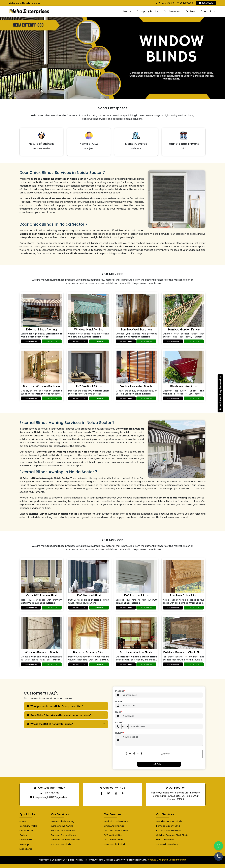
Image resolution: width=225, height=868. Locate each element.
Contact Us (208, 11)
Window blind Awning (89, 330)
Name (119, 701)
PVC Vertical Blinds (89, 386)
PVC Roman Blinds (136, 595)
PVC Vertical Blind (89, 595)
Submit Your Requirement (220, 393)
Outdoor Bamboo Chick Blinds (184, 652)
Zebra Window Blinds (167, 844)
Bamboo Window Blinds (136, 652)
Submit (159, 764)
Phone (119, 722)
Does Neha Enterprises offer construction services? (59, 715)
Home (127, 11)
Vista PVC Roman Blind (41, 595)
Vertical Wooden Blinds (136, 386)
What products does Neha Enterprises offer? (55, 706)
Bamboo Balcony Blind (89, 652)
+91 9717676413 (165, 3)
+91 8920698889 (184, 3)
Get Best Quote (31, 341)
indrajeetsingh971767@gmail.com (51, 797)
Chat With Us (52, 341)
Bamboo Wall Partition (136, 330)
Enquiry (120, 733)
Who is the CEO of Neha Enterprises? (50, 724)
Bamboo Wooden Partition (41, 386)
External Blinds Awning (41, 330)
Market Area (26, 849)
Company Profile (147, 11)
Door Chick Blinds (165, 840)
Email (119, 712)
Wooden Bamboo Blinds (41, 652)
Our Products (26, 830)
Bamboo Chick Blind (184, 595)
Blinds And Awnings (184, 386)
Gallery (190, 11)
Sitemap (24, 844)
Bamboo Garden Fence (184, 330)
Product (120, 691)
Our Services (172, 11)
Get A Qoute (206, 3)
